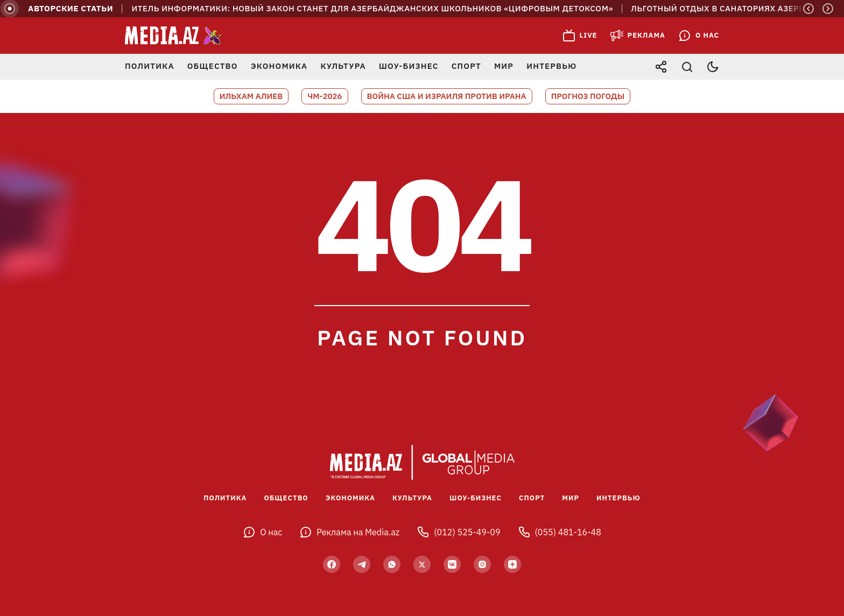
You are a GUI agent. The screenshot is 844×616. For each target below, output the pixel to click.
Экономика (279, 66)
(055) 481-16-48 (560, 532)
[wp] (392, 564)
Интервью (551, 66)
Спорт (466, 66)
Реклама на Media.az (349, 532)
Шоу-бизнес (409, 66)
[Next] (828, 9)
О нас (262, 532)
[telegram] (362, 564)
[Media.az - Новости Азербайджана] (173, 36)
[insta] (482, 564)
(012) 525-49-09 (458, 532)
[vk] (452, 564)
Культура (343, 66)
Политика (150, 66)
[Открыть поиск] (687, 67)
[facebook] (332, 564)
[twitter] (422, 564)
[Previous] (808, 9)
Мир (504, 66)
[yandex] (512, 564)
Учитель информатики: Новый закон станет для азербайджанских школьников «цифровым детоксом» (373, 9)
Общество (213, 66)
